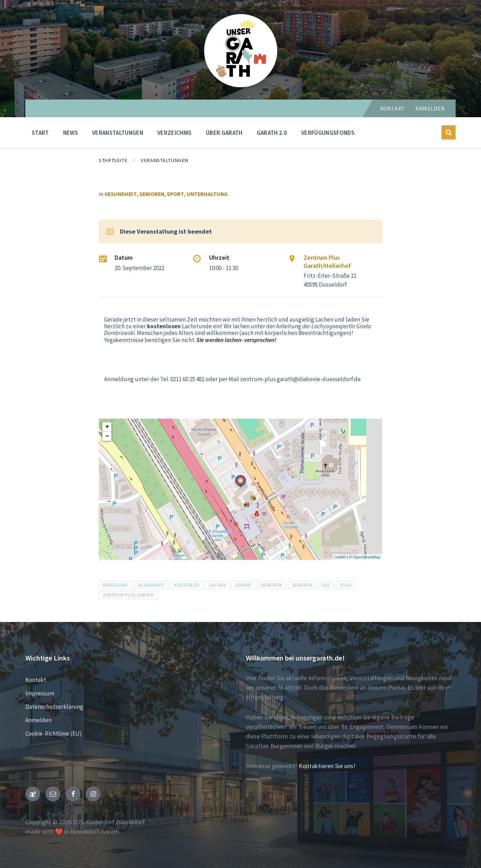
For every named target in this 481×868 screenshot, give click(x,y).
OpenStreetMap (367, 557)
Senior (243, 585)
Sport (175, 194)
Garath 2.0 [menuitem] (272, 133)
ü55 (326, 585)
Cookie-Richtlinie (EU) (54, 734)
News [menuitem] (71, 133)
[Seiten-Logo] (241, 85)
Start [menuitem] (40, 133)
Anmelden (430, 109)
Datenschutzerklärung (54, 707)
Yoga (346, 585)
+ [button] (107, 427)
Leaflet (340, 557)
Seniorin (302, 585)
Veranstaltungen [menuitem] (118, 133)
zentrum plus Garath (128, 595)
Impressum (40, 693)
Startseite (113, 160)
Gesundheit (121, 194)
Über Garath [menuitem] (224, 133)
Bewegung (115, 585)
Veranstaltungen (165, 160)
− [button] (107, 436)
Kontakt (393, 109)
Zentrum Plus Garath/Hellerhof (327, 262)
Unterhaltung (207, 194)
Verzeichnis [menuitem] (175, 133)
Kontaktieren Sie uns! (327, 766)
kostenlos (187, 585)
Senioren (152, 194)
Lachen (217, 585)
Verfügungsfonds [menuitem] (328, 133)
